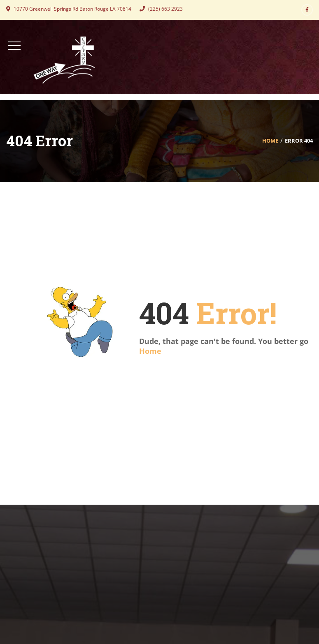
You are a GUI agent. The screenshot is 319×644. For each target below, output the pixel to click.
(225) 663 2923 (161, 9)
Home (270, 141)
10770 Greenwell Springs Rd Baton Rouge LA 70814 (69, 9)
